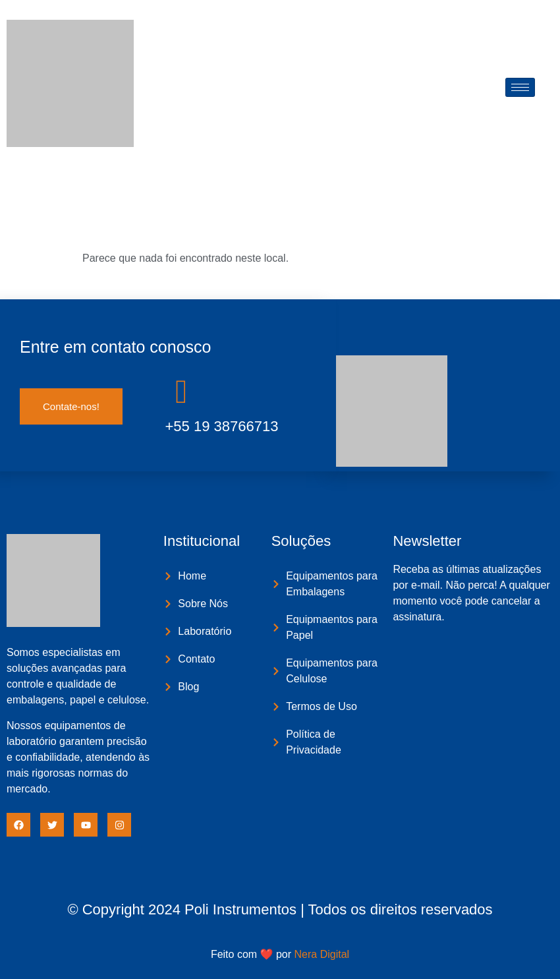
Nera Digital (322, 954)
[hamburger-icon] (520, 87)
